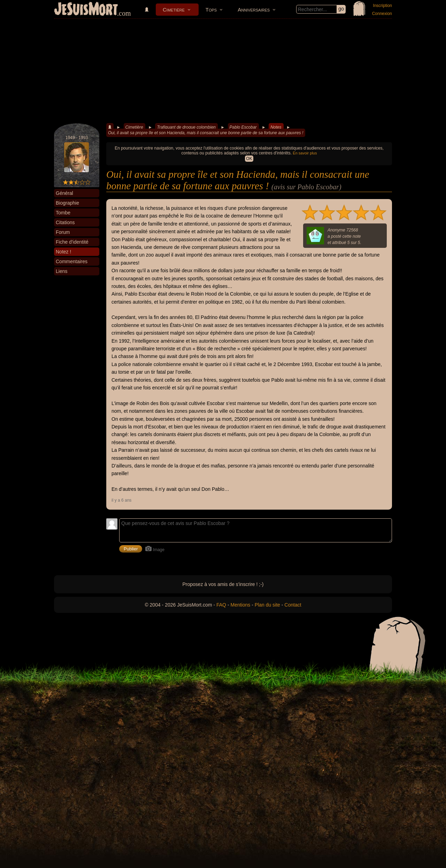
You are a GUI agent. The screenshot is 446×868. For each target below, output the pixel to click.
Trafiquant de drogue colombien (186, 127)
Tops (211, 10)
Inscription (382, 6)
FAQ (221, 605)
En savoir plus (305, 153)
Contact (293, 605)
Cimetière (174, 10)
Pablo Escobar (243, 127)
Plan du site (267, 605)
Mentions (240, 605)
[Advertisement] (223, 71)
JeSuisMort (86, 10)
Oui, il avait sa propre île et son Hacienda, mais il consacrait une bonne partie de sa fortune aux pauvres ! (206, 133)
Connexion (382, 14)
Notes (276, 127)
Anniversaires (254, 10)
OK (249, 159)
